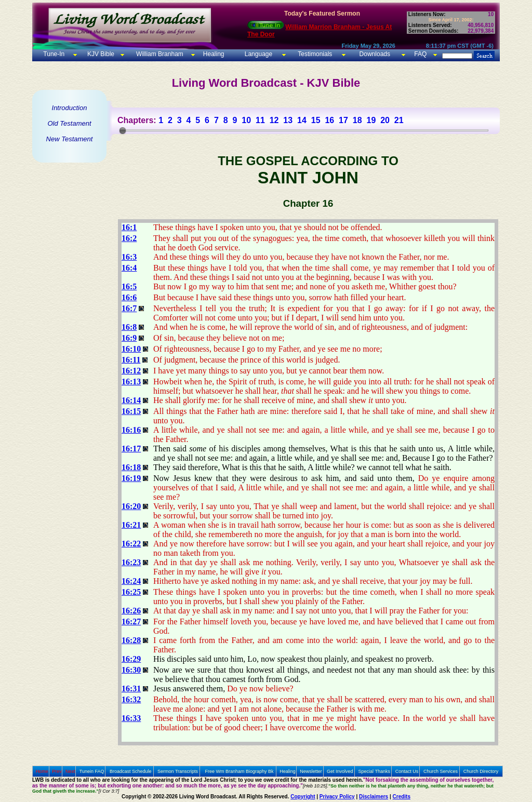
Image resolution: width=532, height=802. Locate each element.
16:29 (131, 659)
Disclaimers (374, 797)
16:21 (131, 525)
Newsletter (311, 771)
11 (260, 120)
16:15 (131, 411)
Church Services (441, 771)
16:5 (129, 286)
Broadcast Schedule (131, 771)
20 (385, 120)
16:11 (131, 360)
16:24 (131, 581)
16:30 (131, 670)
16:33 (131, 718)
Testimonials (315, 54)
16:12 (131, 371)
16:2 (129, 238)
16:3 (129, 257)
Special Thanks (374, 771)
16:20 (131, 506)
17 (343, 120)
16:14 (131, 400)
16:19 (131, 478)
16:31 (131, 689)
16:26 (131, 611)
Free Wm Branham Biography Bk (240, 771)
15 (316, 120)
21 (399, 120)
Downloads (375, 54)
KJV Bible (100, 54)
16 (329, 120)
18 (357, 120)
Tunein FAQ (92, 771)
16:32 (131, 699)
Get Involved (340, 771)
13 (288, 120)
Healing (212, 54)
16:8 (129, 327)
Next (70, 771)
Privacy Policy (337, 797)
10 (246, 120)
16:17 (131, 449)
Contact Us (407, 771)
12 (274, 120)
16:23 (131, 562)
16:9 (129, 338)
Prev (57, 771)
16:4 (129, 268)
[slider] (123, 130)
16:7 (129, 308)
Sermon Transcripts (178, 771)
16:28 (131, 640)
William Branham (159, 54)
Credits (402, 797)
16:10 (131, 349)
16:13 (131, 382)
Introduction (70, 108)
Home (42, 771)
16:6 (129, 297)
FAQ (420, 54)
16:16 (131, 430)
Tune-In (54, 54)
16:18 (131, 467)
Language (257, 54)
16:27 (131, 621)
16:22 (131, 544)
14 (302, 120)
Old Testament (69, 123)
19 (371, 120)
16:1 (129, 227)
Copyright (303, 797)
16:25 (131, 592)
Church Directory (481, 771)
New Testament (70, 139)
